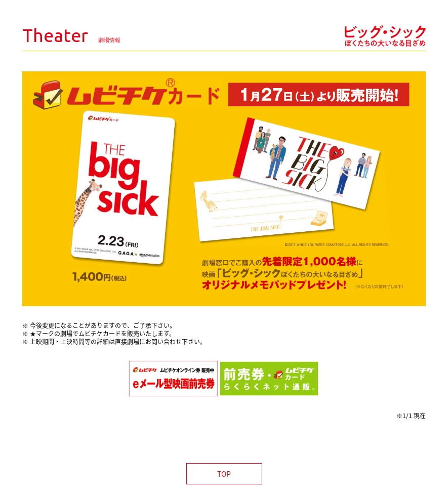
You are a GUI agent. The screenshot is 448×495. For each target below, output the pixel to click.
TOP (224, 474)
